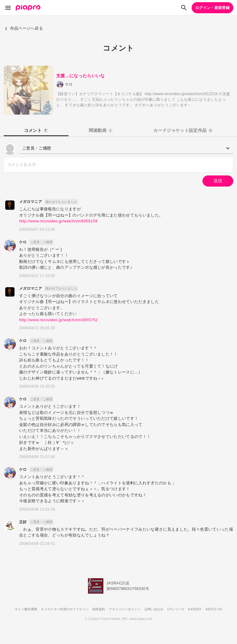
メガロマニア (31, 202)
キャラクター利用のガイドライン (65, 609)
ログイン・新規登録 (212, 8)
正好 (23, 522)
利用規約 (99, 609)
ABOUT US (214, 609)
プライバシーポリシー (125, 609)
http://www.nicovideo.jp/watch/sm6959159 (58, 221)
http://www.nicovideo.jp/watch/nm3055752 (58, 320)
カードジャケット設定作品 (183, 130)
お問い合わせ (154, 609)
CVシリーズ (176, 609)
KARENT (195, 609)
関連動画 (101, 130)
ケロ (23, 242)
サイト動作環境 (26, 609)
